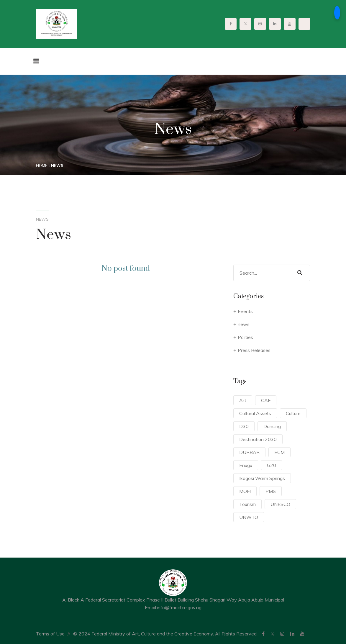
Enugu (246, 465)
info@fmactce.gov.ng (179, 607)
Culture (293, 413)
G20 (272, 465)
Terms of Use (50, 634)
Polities (245, 337)
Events (245, 311)
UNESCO (280, 504)
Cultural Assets (255, 413)
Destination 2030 (258, 439)
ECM (279, 452)
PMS (271, 491)
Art (243, 400)
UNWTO (249, 517)
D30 (244, 426)
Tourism (247, 504)
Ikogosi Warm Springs (262, 478)
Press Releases (254, 350)
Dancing (272, 426)
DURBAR (249, 452)
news (244, 324)
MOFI (245, 491)
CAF (266, 400)
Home (42, 165)
